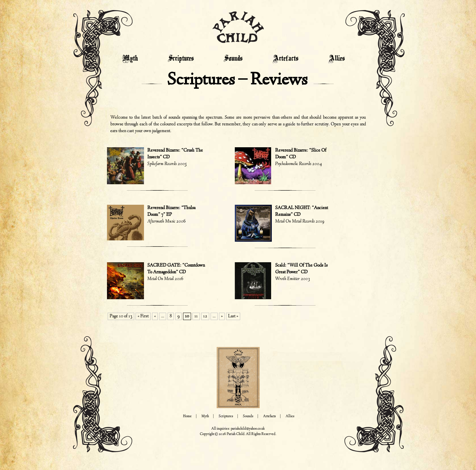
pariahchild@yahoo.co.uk (248, 429)
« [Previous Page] (155, 316)
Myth (130, 59)
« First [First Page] (143, 316)
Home (187, 416)
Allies (337, 59)
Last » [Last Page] (233, 316)
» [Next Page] (222, 316)
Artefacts (285, 59)
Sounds (233, 59)
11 (196, 316)
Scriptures (181, 59)
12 (205, 316)
